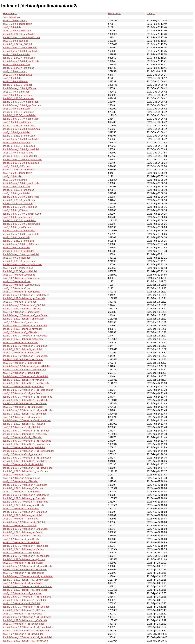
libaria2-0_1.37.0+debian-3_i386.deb (22, 309)
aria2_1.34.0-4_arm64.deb (17, 54)
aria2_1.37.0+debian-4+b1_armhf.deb (22, 593)
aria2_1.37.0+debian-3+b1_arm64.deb (23, 407)
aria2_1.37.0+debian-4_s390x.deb (21, 481)
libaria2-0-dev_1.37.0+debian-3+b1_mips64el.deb (29, 451)
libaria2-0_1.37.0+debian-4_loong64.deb (24, 559)
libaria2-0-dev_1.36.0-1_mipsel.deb (21, 254)
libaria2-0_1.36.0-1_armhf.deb (18, 190)
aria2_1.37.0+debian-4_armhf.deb (20, 519)
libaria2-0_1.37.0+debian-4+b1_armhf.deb (25, 600)
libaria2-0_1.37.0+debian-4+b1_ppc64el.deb (26, 580)
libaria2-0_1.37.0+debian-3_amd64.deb (23, 319)
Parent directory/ (11, 17)
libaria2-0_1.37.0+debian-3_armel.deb (23, 329)
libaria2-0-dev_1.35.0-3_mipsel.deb (21, 149)
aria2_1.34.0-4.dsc (12, 27)
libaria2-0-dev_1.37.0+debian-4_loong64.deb (26, 556)
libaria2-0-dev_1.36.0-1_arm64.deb (21, 197)
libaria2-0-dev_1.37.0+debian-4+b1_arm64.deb (27, 566)
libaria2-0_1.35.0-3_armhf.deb (18, 112)
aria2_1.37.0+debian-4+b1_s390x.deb (22, 614)
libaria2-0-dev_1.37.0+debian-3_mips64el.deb (27, 366)
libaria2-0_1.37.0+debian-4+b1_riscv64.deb (25, 641)
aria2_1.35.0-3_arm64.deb (17, 132)
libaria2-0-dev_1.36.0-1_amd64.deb (21, 224)
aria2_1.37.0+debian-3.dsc (17, 288)
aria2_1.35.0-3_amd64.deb (17, 122)
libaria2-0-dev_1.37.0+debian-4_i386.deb (24, 522)
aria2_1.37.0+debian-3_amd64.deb (21, 312)
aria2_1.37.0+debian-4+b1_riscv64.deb (23, 634)
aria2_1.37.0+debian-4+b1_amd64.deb (23, 583)
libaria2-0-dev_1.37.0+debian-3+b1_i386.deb (26, 431)
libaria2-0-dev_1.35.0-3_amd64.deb (21, 129)
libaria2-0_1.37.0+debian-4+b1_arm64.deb (25, 570)
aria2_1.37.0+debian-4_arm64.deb (21, 539)
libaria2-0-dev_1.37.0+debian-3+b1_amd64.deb (27, 397)
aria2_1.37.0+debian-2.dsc (17, 281)
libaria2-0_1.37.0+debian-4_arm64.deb (23, 532)
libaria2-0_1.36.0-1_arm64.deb (19, 200)
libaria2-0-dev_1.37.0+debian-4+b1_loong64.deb (28, 627)
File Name (8, 14)
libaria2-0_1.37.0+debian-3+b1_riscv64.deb (25, 471)
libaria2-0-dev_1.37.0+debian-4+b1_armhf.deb (27, 597)
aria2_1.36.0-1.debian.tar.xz (17, 173)
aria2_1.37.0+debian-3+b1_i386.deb (22, 427)
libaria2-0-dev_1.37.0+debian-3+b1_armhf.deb (27, 420)
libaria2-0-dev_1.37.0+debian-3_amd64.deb (25, 315)
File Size (113, 14)
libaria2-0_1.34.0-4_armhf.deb (18, 68)
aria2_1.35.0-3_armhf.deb (16, 109)
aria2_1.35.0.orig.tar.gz (15, 71)
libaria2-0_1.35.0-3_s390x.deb (19, 170)
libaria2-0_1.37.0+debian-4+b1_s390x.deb (25, 620)
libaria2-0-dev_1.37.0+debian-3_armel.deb (25, 326)
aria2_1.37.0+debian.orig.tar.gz (19, 275)
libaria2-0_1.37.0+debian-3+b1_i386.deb (24, 424)
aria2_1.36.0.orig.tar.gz (15, 180)
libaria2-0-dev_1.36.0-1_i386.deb (20, 207)
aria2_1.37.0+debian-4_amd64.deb (21, 509)
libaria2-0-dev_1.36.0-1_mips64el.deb (22, 264)
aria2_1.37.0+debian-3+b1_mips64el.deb (24, 447)
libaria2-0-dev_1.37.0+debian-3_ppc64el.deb (26, 295)
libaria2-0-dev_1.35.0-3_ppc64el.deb (22, 105)
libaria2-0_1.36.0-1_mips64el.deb (20, 271)
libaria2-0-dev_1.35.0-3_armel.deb (21, 102)
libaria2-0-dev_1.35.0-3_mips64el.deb (22, 160)
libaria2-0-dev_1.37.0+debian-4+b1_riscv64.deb (28, 637)
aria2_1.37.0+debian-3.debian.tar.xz (21, 285)
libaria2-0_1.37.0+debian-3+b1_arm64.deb (25, 403)
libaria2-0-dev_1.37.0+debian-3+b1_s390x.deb (27, 441)
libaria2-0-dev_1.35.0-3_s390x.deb (21, 163)
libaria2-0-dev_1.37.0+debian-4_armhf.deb (25, 512)
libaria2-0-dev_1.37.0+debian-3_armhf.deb (25, 346)
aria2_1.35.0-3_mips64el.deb (18, 153)
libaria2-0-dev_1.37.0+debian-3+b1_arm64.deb (27, 410)
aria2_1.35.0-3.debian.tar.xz (17, 75)
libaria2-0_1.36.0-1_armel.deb (18, 241)
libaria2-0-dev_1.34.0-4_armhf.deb (21, 61)
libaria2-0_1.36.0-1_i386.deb (18, 204)
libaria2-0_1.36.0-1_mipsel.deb (19, 261)
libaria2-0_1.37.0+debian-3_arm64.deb (23, 359)
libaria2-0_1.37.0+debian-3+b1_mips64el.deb (26, 444)
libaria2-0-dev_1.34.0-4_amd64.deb (21, 37)
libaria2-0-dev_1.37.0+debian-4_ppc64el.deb (26, 495)
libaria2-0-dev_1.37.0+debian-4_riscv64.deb (26, 546)
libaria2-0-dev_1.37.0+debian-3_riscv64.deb (26, 376)
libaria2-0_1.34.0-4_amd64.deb (19, 34)
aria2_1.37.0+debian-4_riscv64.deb (21, 542)
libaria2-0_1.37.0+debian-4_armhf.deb (23, 515)
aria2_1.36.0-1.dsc (12, 176)
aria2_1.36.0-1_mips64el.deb (18, 268)
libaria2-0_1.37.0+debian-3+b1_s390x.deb (25, 434)
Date (149, 14)
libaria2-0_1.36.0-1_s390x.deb (19, 251)
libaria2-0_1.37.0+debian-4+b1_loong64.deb (26, 631)
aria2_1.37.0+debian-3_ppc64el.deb (22, 292)
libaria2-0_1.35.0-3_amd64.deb (19, 126)
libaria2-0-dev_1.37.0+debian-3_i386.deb (24, 305)
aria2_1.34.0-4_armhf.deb (16, 65)
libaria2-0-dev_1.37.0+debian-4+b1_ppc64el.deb (28, 576)
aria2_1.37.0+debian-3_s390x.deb (21, 332)
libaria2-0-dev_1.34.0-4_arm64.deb (21, 51)
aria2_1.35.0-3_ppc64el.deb (17, 95)
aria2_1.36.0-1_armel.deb (16, 237)
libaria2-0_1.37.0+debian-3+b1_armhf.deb (25, 414)
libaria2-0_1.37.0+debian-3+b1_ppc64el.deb (26, 383)
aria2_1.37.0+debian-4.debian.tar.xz (21, 478)
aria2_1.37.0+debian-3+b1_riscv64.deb (23, 464)
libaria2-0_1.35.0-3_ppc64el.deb (20, 115)
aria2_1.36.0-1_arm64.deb (17, 193)
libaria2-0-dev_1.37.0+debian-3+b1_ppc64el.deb (28, 390)
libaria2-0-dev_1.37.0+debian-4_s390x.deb (25, 485)
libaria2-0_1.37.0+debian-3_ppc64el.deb (24, 298)
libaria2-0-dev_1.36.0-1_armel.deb (21, 234)
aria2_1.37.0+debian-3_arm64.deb (21, 353)
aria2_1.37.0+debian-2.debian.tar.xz (21, 278)
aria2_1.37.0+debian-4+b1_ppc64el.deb (23, 573)
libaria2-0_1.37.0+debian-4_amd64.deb (23, 505)
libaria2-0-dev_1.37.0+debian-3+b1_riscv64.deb (28, 468)
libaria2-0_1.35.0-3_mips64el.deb (20, 156)
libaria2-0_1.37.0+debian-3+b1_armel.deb (25, 461)
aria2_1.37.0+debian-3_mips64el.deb (22, 363)
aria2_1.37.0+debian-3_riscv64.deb (21, 373)
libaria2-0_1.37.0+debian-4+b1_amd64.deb (25, 590)
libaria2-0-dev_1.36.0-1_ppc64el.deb (22, 214)
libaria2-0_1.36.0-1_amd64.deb (19, 231)
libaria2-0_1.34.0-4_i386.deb (18, 44)
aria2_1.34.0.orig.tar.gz (15, 21)
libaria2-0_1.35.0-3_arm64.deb (19, 136)
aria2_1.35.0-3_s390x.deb (16, 166)
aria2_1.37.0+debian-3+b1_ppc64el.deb (23, 387)
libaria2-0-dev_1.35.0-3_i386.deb (20, 88)
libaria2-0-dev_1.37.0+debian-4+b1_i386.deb (26, 607)
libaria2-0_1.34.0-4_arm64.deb (19, 58)
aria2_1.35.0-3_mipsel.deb (17, 143)
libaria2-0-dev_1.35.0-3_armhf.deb (21, 119)
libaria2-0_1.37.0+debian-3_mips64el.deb (24, 370)
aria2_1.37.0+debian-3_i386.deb (20, 302)
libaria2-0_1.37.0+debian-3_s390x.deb (23, 339)
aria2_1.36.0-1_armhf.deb (16, 187)
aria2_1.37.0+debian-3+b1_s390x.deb (22, 437)
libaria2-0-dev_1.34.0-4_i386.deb (20, 48)
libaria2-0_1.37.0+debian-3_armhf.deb (23, 349)
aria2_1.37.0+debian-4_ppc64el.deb (22, 492)
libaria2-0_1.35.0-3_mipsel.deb (19, 146)
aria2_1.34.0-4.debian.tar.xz (17, 24)
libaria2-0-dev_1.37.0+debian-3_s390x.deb (25, 336)
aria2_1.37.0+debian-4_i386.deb (20, 526)
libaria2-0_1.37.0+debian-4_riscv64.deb (23, 549)
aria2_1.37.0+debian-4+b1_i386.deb (22, 603)
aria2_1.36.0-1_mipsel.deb (17, 258)
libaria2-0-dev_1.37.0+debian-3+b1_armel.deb (27, 458)
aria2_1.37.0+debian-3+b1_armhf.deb (22, 417)
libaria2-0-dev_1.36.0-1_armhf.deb (21, 183)
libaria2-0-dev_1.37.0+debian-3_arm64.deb (25, 356)
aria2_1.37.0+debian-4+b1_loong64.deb (24, 624)
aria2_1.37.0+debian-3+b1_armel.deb (22, 454)
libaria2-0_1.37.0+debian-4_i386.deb (22, 536)
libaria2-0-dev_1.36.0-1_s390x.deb (21, 244)
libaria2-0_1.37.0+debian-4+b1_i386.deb (24, 610)
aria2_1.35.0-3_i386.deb (15, 81)
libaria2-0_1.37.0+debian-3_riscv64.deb (23, 380)
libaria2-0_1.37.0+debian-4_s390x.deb (23, 488)
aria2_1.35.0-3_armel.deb (16, 92)
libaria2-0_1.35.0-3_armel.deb (18, 98)
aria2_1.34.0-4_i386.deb (15, 41)
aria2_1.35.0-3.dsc (12, 78)
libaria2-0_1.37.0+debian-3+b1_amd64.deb (25, 400)
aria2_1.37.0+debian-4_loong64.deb (22, 553)
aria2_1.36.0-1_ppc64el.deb (17, 217)
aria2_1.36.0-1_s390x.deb (16, 248)
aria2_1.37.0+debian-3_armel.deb (20, 322)
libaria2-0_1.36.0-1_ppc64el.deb (20, 220)
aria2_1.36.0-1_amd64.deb (17, 227)
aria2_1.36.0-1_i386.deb (15, 210)
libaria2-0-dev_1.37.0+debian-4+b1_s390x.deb (27, 617)
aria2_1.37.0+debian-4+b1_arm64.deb (23, 563)
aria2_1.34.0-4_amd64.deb (17, 31)
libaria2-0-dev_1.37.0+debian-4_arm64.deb (25, 529)
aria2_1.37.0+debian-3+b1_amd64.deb (23, 393)
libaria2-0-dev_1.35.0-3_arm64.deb (21, 139)
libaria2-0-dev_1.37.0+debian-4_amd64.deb (25, 502)
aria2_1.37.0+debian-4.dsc (17, 475)
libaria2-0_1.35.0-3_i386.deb (18, 85)
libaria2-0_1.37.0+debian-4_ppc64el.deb (24, 498)
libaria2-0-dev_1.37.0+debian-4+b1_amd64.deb (27, 586)
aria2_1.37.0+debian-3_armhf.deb (20, 343)
